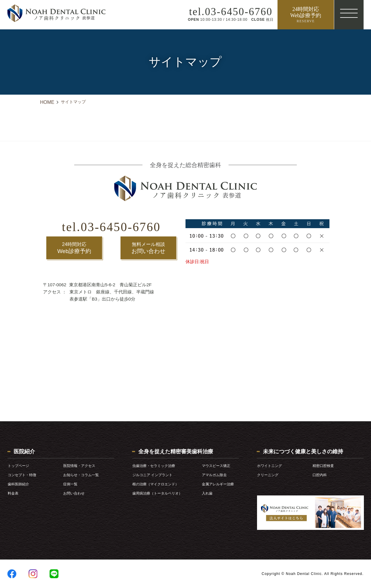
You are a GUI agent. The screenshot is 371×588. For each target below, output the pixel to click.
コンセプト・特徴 (22, 475)
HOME (47, 102)
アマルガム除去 (214, 475)
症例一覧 (70, 484)
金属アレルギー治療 (218, 484)
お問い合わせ (148, 247)
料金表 (13, 493)
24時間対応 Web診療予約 (306, 15)
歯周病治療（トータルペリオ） (157, 493)
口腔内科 (320, 475)
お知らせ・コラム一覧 (81, 475)
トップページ (18, 466)
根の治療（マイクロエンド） (156, 484)
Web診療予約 (74, 247)
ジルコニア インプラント (152, 475)
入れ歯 (207, 493)
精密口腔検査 (323, 466)
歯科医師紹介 (18, 484)
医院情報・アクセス (79, 466)
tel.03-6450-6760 (111, 225)
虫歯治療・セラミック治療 (154, 466)
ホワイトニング (269, 466)
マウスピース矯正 (216, 466)
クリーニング (268, 475)
